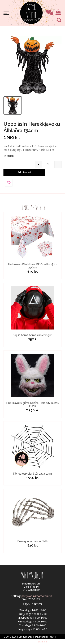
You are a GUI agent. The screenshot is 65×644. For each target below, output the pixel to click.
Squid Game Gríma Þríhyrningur (32, 335)
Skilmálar (43, 642)
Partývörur (31, 13)
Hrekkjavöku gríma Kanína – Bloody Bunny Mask (33, 405)
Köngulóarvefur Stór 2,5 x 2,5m (32, 474)
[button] (9, 183)
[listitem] (13, 105)
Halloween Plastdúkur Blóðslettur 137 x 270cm (32, 266)
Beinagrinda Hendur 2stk (33, 541)
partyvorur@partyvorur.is (37, 596)
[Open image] (32, 65)
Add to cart (24, 172)
